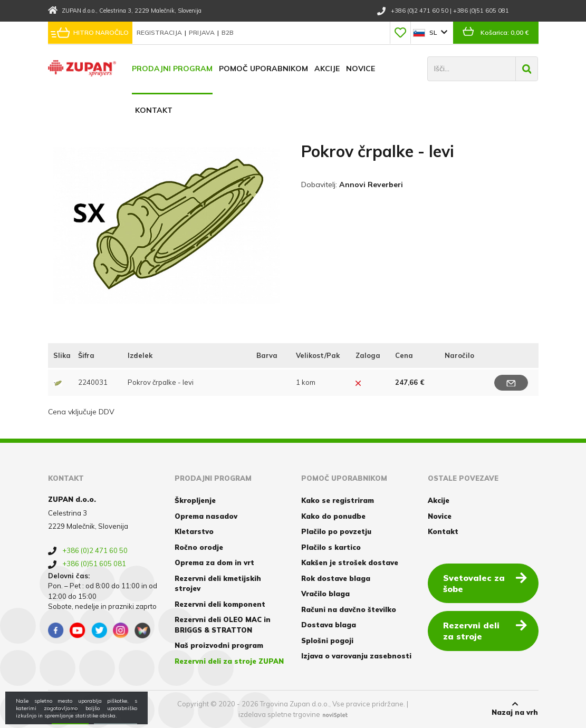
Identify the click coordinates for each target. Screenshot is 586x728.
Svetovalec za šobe (485, 583)
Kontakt (154, 110)
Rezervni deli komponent (220, 604)
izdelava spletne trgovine (279, 714)
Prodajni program (172, 69)
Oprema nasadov (206, 516)
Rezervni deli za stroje (485, 630)
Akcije (327, 69)
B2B (228, 32)
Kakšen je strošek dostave (350, 562)
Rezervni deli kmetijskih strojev (218, 584)
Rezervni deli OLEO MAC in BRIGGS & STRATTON (223, 625)
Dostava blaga (329, 625)
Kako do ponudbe (333, 516)
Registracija (160, 32)
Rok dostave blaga (336, 578)
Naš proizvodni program (219, 645)
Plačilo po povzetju (336, 531)
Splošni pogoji (327, 640)
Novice (361, 69)
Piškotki (63, 709)
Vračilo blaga (325, 594)
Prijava (203, 32)
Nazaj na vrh (515, 708)
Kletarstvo (194, 531)
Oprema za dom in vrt (214, 562)
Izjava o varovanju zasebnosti (356, 656)
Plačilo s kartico (331, 547)
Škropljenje (195, 500)
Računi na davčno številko (349, 609)
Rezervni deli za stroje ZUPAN (229, 661)
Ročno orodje (199, 547)
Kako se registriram (338, 500)
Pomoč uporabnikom (263, 69)
